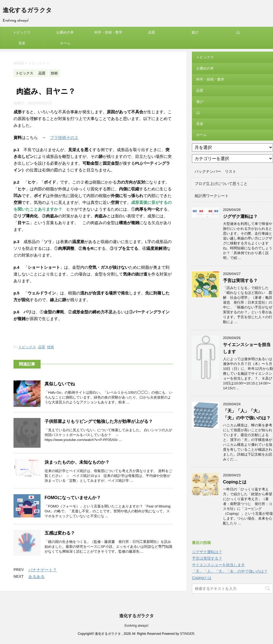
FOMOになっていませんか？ (73, 498)
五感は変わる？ (60, 533)
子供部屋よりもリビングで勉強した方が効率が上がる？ (99, 421)
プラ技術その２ (64, 137)
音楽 (22, 43)
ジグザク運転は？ (240, 216)
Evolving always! (137, 626)
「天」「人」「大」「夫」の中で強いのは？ (230, 571)
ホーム (65, 43)
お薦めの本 (65, 32)
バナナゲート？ (43, 570)
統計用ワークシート (212, 196)
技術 (51, 347)
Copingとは (235, 482)
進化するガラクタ (27, 11)
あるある (36, 577)
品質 (152, 32)
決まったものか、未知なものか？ (77, 462)
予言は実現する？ (240, 280)
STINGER (187, 634)
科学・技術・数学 (108, 32)
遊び (195, 32)
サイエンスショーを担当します (218, 565)
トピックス (22, 32)
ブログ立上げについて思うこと (221, 184)
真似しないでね (60, 384)
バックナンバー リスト (215, 171)
